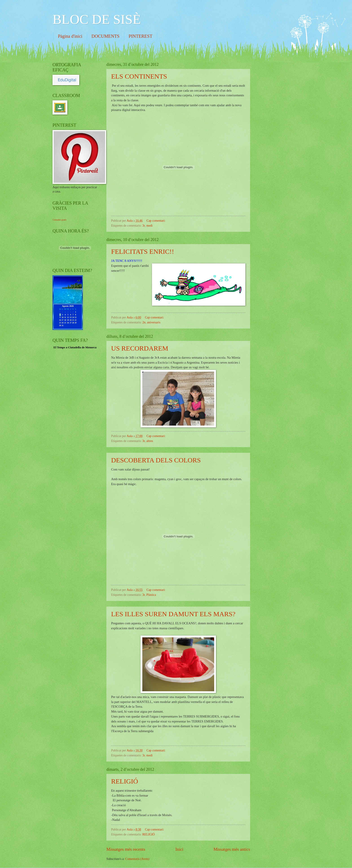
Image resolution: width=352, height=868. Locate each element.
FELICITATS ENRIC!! (143, 251)
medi (150, 226)
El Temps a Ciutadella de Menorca (75, 347)
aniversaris (154, 322)
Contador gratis (59, 220)
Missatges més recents (126, 849)
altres (150, 441)
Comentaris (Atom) (137, 859)
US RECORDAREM (140, 348)
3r (144, 226)
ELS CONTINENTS (139, 76)
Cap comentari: (156, 221)
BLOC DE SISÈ (97, 19)
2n (144, 322)
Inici (179, 849)
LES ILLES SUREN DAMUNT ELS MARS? (173, 614)
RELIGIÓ (125, 781)
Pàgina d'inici (70, 36)
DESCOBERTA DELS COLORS (156, 460)
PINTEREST (141, 36)
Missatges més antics (232, 849)
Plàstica (151, 595)
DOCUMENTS (106, 36)
